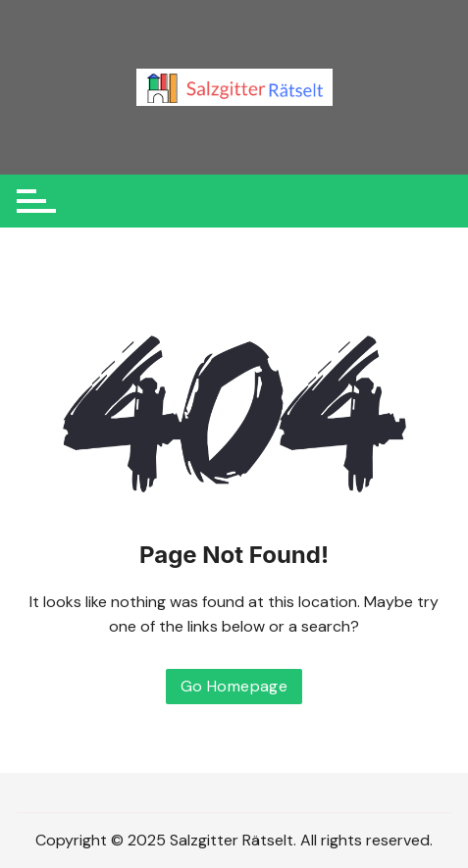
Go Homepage (234, 686)
